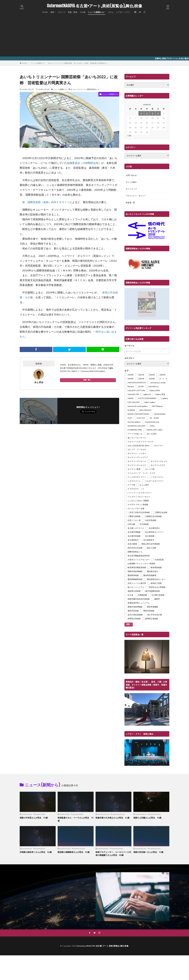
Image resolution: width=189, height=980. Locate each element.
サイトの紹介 (131, 182)
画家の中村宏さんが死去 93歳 (34, 818)
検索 (128, 624)
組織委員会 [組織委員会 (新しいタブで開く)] (73, 163)
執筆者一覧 (130, 203)
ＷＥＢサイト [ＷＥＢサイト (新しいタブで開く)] (62, 202)
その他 (83, 12)
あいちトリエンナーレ (78, 89)
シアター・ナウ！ (123, 12)
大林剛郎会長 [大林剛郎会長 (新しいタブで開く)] (91, 163)
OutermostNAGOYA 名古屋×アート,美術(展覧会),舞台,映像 (94, 6)
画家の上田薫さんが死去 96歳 (147, 818)
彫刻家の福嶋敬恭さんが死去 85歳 (74, 852)
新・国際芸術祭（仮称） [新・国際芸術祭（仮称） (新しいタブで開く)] (37, 202)
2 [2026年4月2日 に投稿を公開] (147, 113)
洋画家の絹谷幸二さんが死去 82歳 (36, 852)
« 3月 (129, 136)
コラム (111, 12)
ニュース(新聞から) (96, 12)
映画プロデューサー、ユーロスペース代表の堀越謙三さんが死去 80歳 (113, 854)
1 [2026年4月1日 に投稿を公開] (141, 113)
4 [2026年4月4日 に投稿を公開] (158, 113)
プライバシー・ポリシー (136, 196)
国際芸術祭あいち (93, 89)
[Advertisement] (94, 37)
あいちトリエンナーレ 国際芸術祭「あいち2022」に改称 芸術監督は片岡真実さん (78, 63)
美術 (52, 12)
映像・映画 (73, 12)
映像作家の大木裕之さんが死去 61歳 (112, 818)
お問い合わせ (131, 175)
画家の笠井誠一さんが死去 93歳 (148, 852)
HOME (45, 12)
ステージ (62, 12)
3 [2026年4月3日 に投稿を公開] (153, 113)
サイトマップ (131, 189)
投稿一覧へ (87, 380)
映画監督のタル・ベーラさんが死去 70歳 (76, 819)
